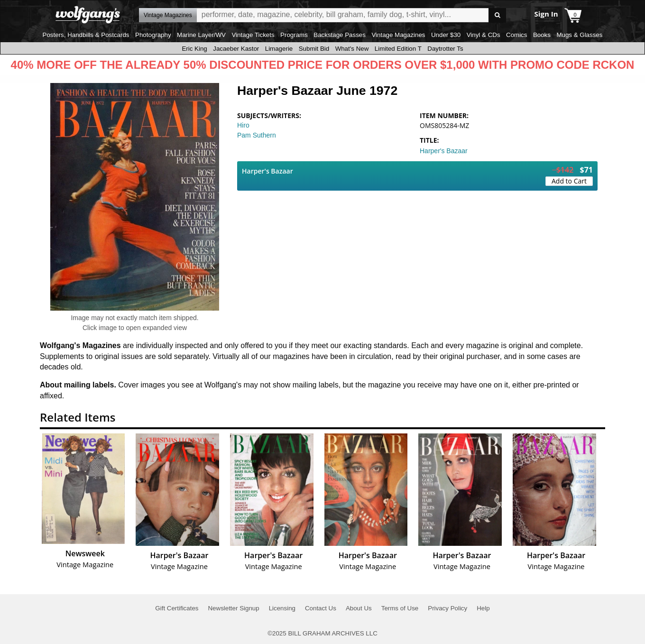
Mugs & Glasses (579, 35)
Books (542, 35)
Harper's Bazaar (444, 151)
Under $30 (446, 35)
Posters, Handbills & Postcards (86, 35)
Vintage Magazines (398, 35)
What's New (352, 49)
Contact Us (321, 608)
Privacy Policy (447, 608)
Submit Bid (314, 49)
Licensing (282, 608)
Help (483, 608)
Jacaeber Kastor (236, 49)
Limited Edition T (398, 49)
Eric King (194, 49)
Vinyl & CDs (484, 35)
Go (497, 15)
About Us (359, 608)
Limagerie (279, 49)
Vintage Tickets (253, 35)
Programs (294, 35)
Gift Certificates (177, 608)
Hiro (243, 125)
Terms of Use (400, 608)
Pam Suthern (257, 135)
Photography (153, 35)
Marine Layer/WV (201, 35)
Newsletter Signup (233, 608)
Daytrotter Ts (445, 49)
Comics (516, 35)
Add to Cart (569, 181)
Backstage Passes (340, 35)
